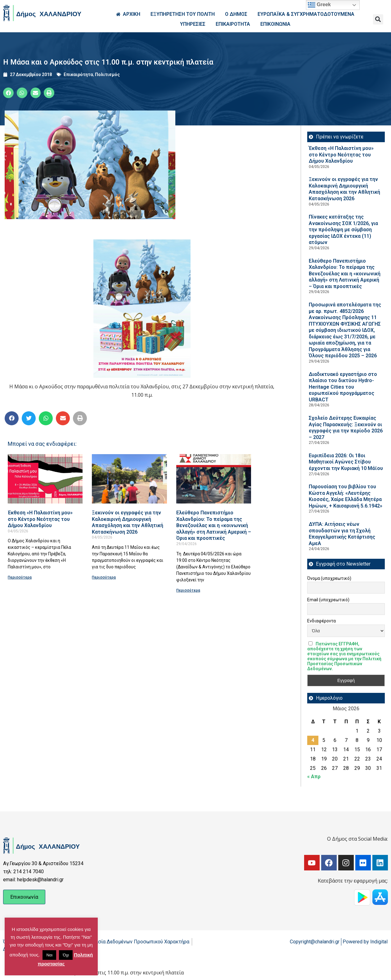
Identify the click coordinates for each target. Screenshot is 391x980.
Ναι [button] (49, 955)
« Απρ (314, 777)
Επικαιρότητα (78, 75)
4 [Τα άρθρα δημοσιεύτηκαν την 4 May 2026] (313, 740)
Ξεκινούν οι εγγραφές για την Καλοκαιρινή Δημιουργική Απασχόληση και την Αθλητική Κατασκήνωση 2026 (128, 522)
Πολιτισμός (107, 75)
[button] (378, 19)
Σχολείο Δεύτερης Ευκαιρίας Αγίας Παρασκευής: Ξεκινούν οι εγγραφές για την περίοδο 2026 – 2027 (346, 428)
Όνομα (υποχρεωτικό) (329, 578)
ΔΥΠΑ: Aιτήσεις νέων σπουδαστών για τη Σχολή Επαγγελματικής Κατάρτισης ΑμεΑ (342, 534)
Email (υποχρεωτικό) (328, 600)
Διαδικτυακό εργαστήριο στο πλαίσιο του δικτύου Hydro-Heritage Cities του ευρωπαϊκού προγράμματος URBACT (343, 387)
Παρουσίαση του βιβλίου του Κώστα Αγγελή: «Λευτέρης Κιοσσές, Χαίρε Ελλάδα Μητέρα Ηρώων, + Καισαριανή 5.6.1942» (346, 496)
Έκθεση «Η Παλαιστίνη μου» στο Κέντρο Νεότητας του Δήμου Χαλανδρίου (40, 519)
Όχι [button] (66, 955)
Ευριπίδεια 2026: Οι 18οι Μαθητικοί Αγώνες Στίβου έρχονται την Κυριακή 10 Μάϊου (346, 462)
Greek (319, 5)
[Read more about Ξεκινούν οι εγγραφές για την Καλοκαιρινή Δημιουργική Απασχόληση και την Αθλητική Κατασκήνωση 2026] (129, 479)
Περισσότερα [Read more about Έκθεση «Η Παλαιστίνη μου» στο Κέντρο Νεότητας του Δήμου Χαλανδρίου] (20, 577)
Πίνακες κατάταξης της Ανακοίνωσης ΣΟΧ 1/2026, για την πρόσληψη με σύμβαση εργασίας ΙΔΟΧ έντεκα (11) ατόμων (343, 230)
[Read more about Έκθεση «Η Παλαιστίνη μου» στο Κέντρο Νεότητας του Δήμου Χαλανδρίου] (45, 479)
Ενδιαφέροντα (321, 621)
